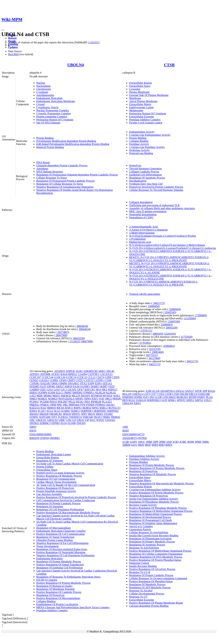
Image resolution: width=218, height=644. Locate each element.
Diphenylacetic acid (140, 242)
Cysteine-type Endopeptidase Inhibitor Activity (155, 490)
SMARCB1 (56, 414)
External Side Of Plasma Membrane (149, 95)
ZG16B (72, 423)
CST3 (147, 394)
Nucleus (41, 83)
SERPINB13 (154, 400)
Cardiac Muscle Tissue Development (56, 482)
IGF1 (146, 397)
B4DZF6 (34, 438)
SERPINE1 (87, 411)
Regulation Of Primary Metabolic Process (152, 542)
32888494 (153, 306)
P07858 (142, 438)
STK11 (208, 400)
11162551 (93, 42)
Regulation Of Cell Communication (56, 479)
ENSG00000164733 (133, 434)
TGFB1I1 (63, 417)
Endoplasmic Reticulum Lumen (54, 454)
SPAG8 (67, 414)
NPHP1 (79, 399)
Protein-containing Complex (52, 117)
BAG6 (64, 374)
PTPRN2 (100, 405)
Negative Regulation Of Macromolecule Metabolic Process (161, 483)
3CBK (183, 442)
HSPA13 (112, 389)
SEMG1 (75, 411)
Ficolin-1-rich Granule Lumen (146, 123)
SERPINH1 (100, 411)
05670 (33, 431)
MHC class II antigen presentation (148, 211)
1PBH (149, 442)
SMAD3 (34, 414)
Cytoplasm (42, 92)
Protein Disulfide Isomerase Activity (56, 491)
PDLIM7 (63, 402)
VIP (87, 420)
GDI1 (43, 389)
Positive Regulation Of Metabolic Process (59, 476)
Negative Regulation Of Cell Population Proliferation (65, 555)
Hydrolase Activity (139, 150)
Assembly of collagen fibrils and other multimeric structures (162, 208)
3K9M (190, 442)
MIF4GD (66, 396)
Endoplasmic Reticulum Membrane (56, 101)
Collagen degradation (141, 202)
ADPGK (70, 371)
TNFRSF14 (75, 417)
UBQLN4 (76, 65)
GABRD (34, 389)
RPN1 (95, 408)
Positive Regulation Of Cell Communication (60, 534)
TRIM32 (115, 417)
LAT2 (33, 396)
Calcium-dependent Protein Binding (149, 606)
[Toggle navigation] (3, 30)
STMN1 (34, 417)
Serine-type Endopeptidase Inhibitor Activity (154, 499)
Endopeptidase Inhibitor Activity (147, 456)
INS (152, 397)
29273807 (63, 332)
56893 (33, 427)
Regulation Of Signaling (50, 506)
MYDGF (108, 396)
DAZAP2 (45, 383)
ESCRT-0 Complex (47, 580)
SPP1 (84, 414)
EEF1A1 (107, 383)
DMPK (63, 383)
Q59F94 (44, 438)
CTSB (169, 65)
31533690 (189, 318)
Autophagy (42, 169)
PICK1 (80, 402)
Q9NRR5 (54, 438)
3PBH (198, 442)
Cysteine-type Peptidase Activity (147, 147)
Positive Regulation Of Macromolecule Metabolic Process (68, 513)
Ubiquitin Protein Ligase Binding (54, 540)
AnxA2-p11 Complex (141, 526)
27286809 (201, 315)
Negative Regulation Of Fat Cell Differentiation (62, 543)
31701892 (145, 343)
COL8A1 (44, 380)
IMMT (68, 393)
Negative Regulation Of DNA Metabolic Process (156, 557)
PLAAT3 (107, 402)
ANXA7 (190, 391)
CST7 (154, 394)
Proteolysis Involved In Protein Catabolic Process (156, 187)
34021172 (158, 303)
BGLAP (127, 394)
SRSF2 (99, 414)
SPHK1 (172, 400)
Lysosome (135, 89)
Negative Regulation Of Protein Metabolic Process (157, 468)
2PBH (162, 442)
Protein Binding (45, 138)
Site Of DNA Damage (48, 123)
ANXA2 (180, 391)
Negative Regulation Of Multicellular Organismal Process (161, 511)
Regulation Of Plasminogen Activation (150, 539)
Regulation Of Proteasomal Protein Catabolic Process (65, 181)
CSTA (161, 394)
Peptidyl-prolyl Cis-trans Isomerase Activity (60, 473)
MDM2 (48, 396)
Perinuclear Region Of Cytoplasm (55, 120)
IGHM (52, 393)
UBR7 (62, 420)
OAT (102, 399)
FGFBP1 (85, 386)
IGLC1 (60, 393)
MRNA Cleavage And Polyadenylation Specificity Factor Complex (73, 607)
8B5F (148, 445)
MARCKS (182, 397)
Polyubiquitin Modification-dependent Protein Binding (66, 141)
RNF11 (69, 408)
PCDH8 (45, 402)
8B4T (141, 445)
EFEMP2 (35, 386)
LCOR (158, 397)
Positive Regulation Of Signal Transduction (60, 565)
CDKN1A (137, 394)
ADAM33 (60, 371)
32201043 (169, 334)
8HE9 (155, 445)
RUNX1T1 (115, 408)
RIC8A (60, 408)
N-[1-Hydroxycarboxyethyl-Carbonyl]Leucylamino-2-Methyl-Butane (167, 245)
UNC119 (71, 420)
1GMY (133, 442)
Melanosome (136, 110)
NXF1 (95, 399)
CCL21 (92, 377)
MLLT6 (76, 396)
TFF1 (54, 417)
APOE (198, 391)
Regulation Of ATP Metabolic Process (150, 587)
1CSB (126, 442)
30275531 (151, 355)
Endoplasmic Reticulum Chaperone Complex (61, 531)
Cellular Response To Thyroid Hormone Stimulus (156, 190)
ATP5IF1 (34, 374)
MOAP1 (85, 396)
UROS (80, 420)
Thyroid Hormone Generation (145, 169)
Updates (13, 47)
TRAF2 (98, 417)
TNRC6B (87, 417)
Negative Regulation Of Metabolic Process (153, 474)
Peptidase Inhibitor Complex (145, 120)
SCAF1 (42, 411)
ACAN (156, 391)
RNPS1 (78, 408)
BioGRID (13, 54)
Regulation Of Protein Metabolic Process (59, 561)
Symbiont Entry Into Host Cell (146, 184)
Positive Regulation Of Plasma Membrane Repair (156, 603)
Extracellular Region (140, 83)
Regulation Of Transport (50, 461)
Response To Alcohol (141, 591)
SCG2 (50, 411)
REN (125, 400)
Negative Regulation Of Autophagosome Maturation (65, 187)
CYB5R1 (35, 383)
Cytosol (41, 104)
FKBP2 (95, 386)
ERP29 (68, 386)
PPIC (60, 405)
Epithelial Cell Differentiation (145, 175)
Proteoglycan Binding (141, 153)
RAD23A (35, 408)
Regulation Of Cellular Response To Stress (60, 184)
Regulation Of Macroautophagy (54, 528)
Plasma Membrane (139, 92)
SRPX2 (199, 400)
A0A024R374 (130, 438)
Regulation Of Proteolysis (50, 595)
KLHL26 (100, 393)
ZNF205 (81, 423)
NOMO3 (53, 399)
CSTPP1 (99, 380)
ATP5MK (45, 374)
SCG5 (57, 411)
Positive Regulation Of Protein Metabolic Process (63, 583)
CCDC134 (47, 377)
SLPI (164, 400)
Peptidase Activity (139, 144)
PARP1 (201, 397)
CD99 (108, 377)
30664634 (82, 326)
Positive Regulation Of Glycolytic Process (152, 569)
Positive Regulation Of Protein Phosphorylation (155, 560)
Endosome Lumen (139, 563)
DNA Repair (43, 162)
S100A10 (141, 400)
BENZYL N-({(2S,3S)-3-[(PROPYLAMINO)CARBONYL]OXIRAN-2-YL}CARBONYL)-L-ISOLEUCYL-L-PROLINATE (169, 259)
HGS (98, 389)
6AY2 (134, 445)
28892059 (158, 334)
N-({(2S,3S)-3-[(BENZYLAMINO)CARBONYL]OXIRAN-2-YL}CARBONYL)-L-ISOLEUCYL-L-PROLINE (164, 283)
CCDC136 (60, 377)
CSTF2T (89, 380)
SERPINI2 (113, 411)
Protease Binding (138, 462)
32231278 (154, 349)
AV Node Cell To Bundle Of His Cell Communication (66, 485)
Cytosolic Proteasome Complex (54, 113)
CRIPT (71, 380)
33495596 (174, 321)
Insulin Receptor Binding (143, 566)
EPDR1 (51, 386)
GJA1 (50, 389)
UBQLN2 (53, 420)
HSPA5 (33, 393)
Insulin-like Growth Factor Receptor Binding (154, 535)
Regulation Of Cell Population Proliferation (60, 509)
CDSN (116, 377)
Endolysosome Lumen (141, 107)
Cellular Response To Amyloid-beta (149, 532)
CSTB (168, 394)
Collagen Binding (139, 141)
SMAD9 (44, 414)
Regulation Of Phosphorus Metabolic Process (154, 502)
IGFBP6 (43, 393)
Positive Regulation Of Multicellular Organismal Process (160, 551)
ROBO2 (87, 408)
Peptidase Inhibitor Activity (144, 459)
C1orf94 (82, 374)
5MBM (126, 445)
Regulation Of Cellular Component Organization (156, 554)
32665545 (170, 312)
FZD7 (112, 386)
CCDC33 (82, 377)
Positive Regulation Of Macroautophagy (58, 598)
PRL (66, 405)
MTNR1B (96, 396)
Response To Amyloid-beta (144, 548)
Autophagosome (45, 95)
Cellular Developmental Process (147, 594)
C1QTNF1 (93, 374)
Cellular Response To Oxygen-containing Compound (158, 578)
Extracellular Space (140, 86)
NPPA (87, 399)
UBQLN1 (41, 420)
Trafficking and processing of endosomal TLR (154, 205)
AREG (102, 371)
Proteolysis (135, 165)
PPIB (53, 405)
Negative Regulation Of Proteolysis (149, 496)
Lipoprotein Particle (140, 529)
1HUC (141, 442)
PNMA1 (45, 405)
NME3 (33, 399)
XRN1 (137, 403)
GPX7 (80, 389)
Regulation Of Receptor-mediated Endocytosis (62, 549)
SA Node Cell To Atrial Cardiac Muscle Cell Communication (70, 464)
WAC (92, 420)
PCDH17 (34, 402)
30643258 (78, 338)
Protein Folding (45, 467)
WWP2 (100, 420)
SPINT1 (76, 414)
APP (205, 391)
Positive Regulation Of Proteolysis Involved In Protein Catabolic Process (76, 497)
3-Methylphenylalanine (142, 233)
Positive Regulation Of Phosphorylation (151, 581)
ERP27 (60, 386)
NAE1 (117, 396)
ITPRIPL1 (89, 393)
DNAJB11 (74, 383)
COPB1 (54, 380)
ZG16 (64, 423)
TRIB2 (106, 417)
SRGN (91, 414)
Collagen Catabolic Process (144, 172)
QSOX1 (110, 405)
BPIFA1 (73, 374)
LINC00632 (169, 397)
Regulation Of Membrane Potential (55, 589)
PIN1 (87, 402)
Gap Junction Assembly (49, 494)
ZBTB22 (34, 423)
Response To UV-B (140, 572)
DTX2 (84, 383)
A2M (149, 391)
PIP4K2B (96, 402)
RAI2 (43, 408)
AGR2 (79, 371)
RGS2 (132, 400)
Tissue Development (47, 546)
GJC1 (64, 389)
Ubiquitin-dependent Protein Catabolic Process (62, 165)
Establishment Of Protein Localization (57, 604)
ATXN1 (55, 374)
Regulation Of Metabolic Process (147, 584)
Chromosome (44, 89)
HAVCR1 (90, 389)
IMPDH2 (77, 393)
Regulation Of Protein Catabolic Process (58, 503)
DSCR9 (184, 394)
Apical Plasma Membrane (143, 101)
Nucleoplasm (43, 86)
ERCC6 (193, 394)
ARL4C (110, 371)
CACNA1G (106, 374)
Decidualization (138, 181)
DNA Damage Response (50, 172)
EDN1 (98, 383)
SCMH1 (66, 411)
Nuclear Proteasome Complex (53, 110)
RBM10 (52, 408)
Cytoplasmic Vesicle (47, 107)
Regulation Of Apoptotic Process (147, 178)
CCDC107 (35, 377)
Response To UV (138, 597)
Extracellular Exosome (142, 117)
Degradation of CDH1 (141, 217)
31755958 (186, 337)
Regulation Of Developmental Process (150, 517)
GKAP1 (72, 389)
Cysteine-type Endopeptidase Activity (150, 135)
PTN (83, 405)
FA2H (76, 386)
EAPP (91, 383)
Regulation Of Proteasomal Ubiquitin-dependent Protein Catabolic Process (77, 175)
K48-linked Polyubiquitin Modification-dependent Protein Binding (73, 144)
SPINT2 (181, 400)
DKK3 (55, 383)
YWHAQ (110, 420)
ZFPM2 (56, 423)
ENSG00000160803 (41, 434)
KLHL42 (111, 393)
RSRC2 (104, 408)
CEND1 (34, 380)
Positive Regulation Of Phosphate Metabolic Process (158, 508)
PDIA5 (53, 402)
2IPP (156, 442)
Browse (12, 38)
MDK (40, 396)
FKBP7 (104, 386)
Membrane (135, 98)
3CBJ (176, 442)
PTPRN (90, 405)
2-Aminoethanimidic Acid (143, 227)
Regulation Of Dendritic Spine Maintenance (153, 523)
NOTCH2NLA (66, 399)
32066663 (166, 325)
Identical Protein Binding (50, 147)
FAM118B (204, 394)
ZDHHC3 (45, 423)
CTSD (176, 394)
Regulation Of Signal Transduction (55, 537)
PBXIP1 (117, 399)
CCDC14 (71, 377)
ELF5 (43, 386)
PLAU (209, 397)
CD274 (100, 377)
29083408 (157, 352)
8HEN (169, 445)
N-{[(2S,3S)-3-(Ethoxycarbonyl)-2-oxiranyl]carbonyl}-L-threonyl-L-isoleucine (173, 248)
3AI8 (169, 442)
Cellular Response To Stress (52, 178)
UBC (32, 420)
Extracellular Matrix (140, 104)
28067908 (61, 335)
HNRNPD (128, 397)
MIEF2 (56, 396)
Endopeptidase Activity (142, 132)
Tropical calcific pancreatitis (145, 294)
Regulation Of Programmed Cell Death (150, 520)
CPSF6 (63, 380)
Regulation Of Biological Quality (54, 586)
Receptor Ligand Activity (143, 505)
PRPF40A (74, 405)
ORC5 (108, 399)
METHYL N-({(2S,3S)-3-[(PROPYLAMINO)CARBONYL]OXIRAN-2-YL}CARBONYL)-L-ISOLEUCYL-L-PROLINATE (169, 265)
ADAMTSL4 (167, 391)
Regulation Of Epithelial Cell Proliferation (60, 568)
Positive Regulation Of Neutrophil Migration (61, 552)
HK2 (104, 389)
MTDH (193, 397)
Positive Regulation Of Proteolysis (55, 488)
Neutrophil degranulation (143, 214)
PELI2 (72, 402)
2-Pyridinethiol (137, 239)
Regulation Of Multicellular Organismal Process (155, 514)
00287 (126, 431)
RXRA (33, 411)
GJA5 (57, 389)
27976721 (146, 331)
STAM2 (108, 414)
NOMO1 (42, 399)
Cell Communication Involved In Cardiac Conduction (66, 500)
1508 (125, 427)
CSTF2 (80, 380)
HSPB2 (138, 397)
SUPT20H (45, 417)
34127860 (154, 358)
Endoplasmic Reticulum (49, 98)
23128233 (75, 341)
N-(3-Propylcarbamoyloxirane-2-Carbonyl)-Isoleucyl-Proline (163, 236)
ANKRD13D (90, 371)
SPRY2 (190, 400)
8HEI (162, 445)
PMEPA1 (35, 405)
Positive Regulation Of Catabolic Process (59, 592)
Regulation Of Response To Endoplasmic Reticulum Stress (68, 577)
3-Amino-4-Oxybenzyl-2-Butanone (148, 230)
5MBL (206, 442)
